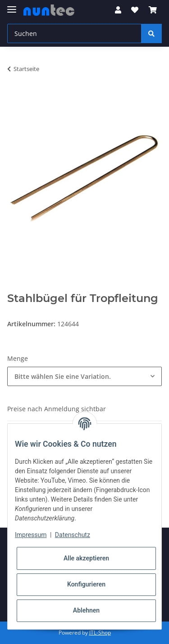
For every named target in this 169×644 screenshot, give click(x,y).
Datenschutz (73, 535)
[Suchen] (74, 33)
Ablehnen (86, 610)
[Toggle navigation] (12, 6)
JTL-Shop (100, 633)
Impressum (31, 535)
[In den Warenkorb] (14, 97)
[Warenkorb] (153, 10)
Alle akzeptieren (86, 558)
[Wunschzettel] (135, 10)
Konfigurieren (86, 584)
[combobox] (84, 376)
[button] (118, 10)
